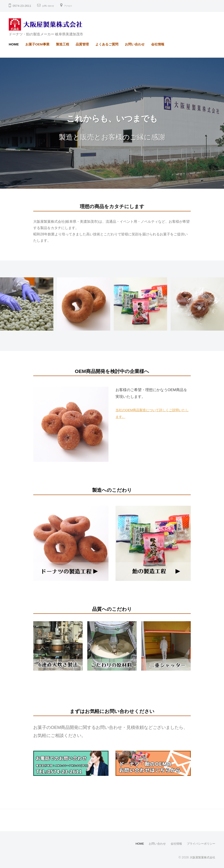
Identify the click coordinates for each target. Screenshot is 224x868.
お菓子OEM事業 (37, 44)
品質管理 (82, 44)
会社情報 (158, 44)
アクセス (77, 6)
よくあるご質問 (107, 44)
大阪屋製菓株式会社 (201, 857)
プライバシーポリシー (200, 843)
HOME (14, 44)
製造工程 (63, 44)
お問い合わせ (51, 6)
